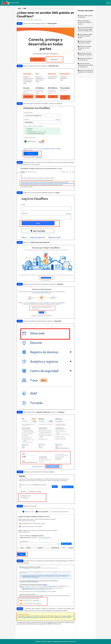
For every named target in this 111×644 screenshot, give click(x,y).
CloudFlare (37, 23)
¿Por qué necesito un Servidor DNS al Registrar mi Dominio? (85, 22)
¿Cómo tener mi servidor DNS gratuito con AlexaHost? (85, 54)
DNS (25, 8)
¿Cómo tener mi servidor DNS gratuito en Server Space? (85, 48)
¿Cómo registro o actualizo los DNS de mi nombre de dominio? (85, 36)
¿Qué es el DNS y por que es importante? (85, 16)
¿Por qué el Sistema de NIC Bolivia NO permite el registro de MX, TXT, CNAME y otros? (85, 29)
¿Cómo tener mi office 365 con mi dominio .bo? (85, 59)
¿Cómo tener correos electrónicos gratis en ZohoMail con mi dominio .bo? (86, 65)
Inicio (19, 8)
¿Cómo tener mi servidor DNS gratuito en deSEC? (85, 42)
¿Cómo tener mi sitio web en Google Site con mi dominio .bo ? (86, 72)
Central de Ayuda (10, 3)
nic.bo (108, 3)
